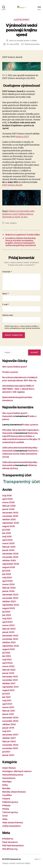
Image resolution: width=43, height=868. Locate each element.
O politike (7, 795)
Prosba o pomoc (10, 372)
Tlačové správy (21, 20)
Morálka (6, 788)
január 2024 (8, 591)
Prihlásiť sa (8, 839)
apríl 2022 (7, 663)
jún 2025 (7, 533)
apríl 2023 (7, 622)
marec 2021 (8, 707)
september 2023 (11, 605)
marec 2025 (8, 543)
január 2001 (8, 755)
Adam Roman (9, 768)
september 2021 (10, 687)
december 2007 (10, 735)
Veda (5, 819)
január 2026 (8, 509)
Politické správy (10, 802)
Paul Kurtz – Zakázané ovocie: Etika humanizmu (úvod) (21, 454)
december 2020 (10, 718)
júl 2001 (6, 752)
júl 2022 (6, 653)
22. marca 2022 (13, 44)
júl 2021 (6, 694)
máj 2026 (7, 496)
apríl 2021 (7, 704)
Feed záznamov (10, 842)
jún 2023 (7, 615)
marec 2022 (8, 666)
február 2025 (9, 547)
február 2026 (9, 506)
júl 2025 (6, 530)
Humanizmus (9, 778)
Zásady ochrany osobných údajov (16, 863)
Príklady (6, 805)
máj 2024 (7, 578)
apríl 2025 (7, 540)
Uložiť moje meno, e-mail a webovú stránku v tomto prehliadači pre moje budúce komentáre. (22, 327)
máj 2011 (7, 731)
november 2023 (10, 598)
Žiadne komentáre (32, 44)
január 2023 (8, 632)
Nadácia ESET (22, 137)
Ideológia (7, 782)
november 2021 (10, 680)
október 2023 (9, 601)
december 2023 (10, 595)
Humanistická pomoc (13, 775)
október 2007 (9, 738)
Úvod (5, 816)
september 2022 (11, 646)
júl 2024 (6, 571)
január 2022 (8, 673)
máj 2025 (7, 537)
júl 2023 (6, 612)
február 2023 (9, 629)
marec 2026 (8, 502)
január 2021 (8, 714)
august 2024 (9, 567)
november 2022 (10, 639)
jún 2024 (7, 574)
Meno (5, 294)
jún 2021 (6, 697)
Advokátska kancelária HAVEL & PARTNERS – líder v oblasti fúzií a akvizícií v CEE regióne (18, 389)
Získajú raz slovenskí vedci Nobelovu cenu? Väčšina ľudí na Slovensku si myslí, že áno (18, 214)
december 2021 (10, 677)
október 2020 (9, 724)
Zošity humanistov (11, 826)
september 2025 (11, 523)
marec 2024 (8, 584)
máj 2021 (7, 700)
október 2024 (9, 560)
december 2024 (10, 554)
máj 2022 (7, 659)
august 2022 (9, 649)
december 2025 (10, 513)
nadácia (13, 223)
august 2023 (9, 608)
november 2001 (10, 748)
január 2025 (8, 550)
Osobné (6, 799)
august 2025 (9, 526)
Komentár (7, 272)
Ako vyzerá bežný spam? (15, 367)
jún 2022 (7, 656)
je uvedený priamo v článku (26, 40)
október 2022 (9, 642)
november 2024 (10, 557)
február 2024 (9, 588)
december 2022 (10, 636)
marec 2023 (8, 625)
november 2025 (10, 516)
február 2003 (9, 741)
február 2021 (9, 711)
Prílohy (6, 809)
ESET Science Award (12, 185)
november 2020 (10, 721)
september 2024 (11, 564)
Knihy (5, 785)
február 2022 (9, 670)
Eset (7, 223)
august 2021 (8, 690)
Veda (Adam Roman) (13, 823)
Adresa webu (8, 315)
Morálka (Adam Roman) (14, 792)
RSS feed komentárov (13, 846)
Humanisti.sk (15, 859)
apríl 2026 (7, 499)
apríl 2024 (7, 581)
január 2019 (8, 728)
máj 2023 (7, 618)
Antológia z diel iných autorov (17, 771)
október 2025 (9, 519)
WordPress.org (10, 849)
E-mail (6, 305)
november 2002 (10, 745)
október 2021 (9, 683)
